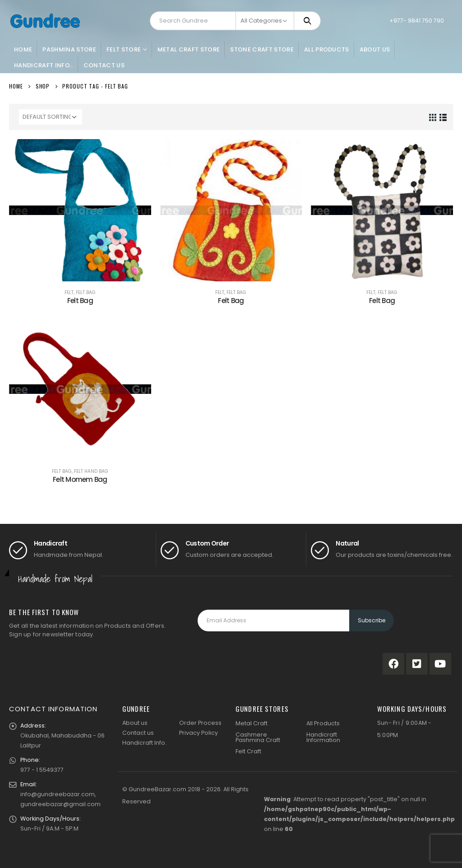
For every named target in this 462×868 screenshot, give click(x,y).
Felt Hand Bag (91, 471)
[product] (80, 210)
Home (23, 49)
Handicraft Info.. (44, 65)
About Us (375, 49)
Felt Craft (248, 751)
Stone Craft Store (262, 49)
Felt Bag (86, 292)
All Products (327, 49)
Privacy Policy (199, 733)
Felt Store (124, 49)
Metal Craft (252, 723)
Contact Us (104, 65)
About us (135, 723)
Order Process (200, 723)
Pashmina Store (69, 49)
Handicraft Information (323, 737)
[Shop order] (51, 117)
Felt (69, 292)
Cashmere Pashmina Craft (258, 737)
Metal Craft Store (189, 49)
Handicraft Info (144, 743)
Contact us (138, 733)
